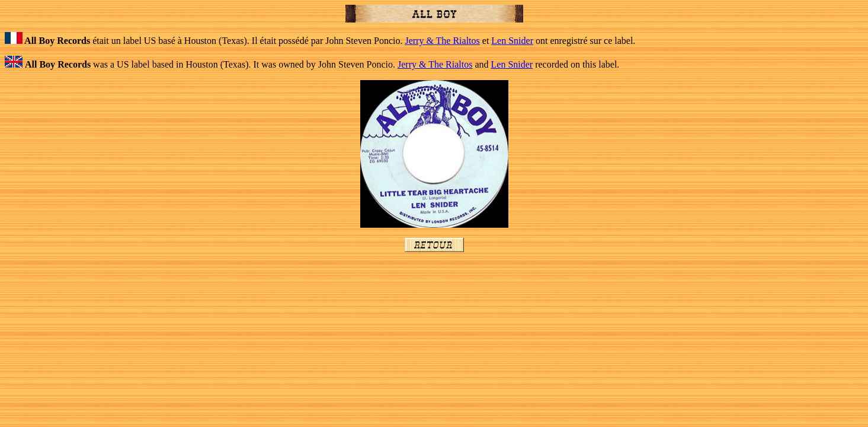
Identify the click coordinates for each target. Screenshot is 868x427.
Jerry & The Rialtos (442, 41)
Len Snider (512, 41)
